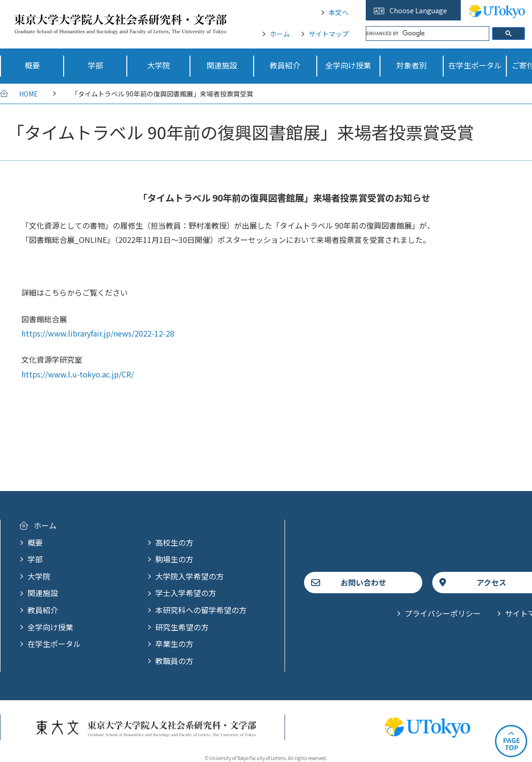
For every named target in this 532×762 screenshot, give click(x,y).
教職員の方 (174, 661)
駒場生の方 (174, 559)
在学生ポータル (54, 644)
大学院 (39, 576)
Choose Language (418, 10)
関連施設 (43, 593)
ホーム (280, 34)
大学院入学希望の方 (190, 576)
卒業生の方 (174, 644)
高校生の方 (174, 542)
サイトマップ (329, 34)
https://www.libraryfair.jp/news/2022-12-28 (98, 333)
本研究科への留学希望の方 (201, 610)
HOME (28, 94)
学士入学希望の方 (186, 593)
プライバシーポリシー (443, 613)
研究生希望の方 (182, 627)
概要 (35, 542)
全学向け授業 (50, 627)
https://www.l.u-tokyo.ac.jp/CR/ (78, 374)
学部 (35, 559)
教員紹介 (43, 610)
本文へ (339, 12)
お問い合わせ (363, 582)
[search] (427, 34)
